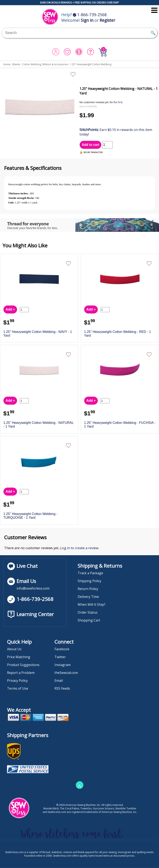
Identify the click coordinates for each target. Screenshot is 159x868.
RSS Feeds (62, 688)
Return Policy (88, 589)
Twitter (60, 657)
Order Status (88, 612)
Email (59, 681)
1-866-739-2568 (90, 15)
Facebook (62, 649)
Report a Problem (21, 673)
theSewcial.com (66, 673)
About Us (14, 649)
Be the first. (116, 102)
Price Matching (19, 657)
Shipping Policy (89, 581)
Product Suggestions (23, 665)
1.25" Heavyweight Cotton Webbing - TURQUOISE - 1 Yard (30, 516)
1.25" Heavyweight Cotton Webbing (91, 64)
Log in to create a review (79, 548)
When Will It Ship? (92, 604)
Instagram (63, 665)
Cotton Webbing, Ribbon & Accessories (45, 64)
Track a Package (90, 573)
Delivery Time (88, 597)
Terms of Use (18, 688)
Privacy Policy (17, 681)
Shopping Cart (89, 620)
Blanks (16, 64)
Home (7, 64)
